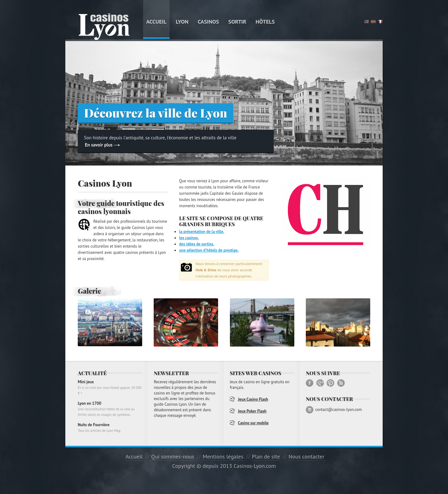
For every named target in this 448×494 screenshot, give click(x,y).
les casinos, (189, 238)
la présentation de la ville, (202, 232)
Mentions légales (223, 457)
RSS (341, 383)
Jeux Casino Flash (253, 399)
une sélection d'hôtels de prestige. (209, 250)
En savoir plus (99, 145)
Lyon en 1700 (110, 409)
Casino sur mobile (253, 423)
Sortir (237, 22)
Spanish (373, 22)
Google (320, 383)
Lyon (182, 22)
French (380, 22)
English (366, 22)
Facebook (310, 383)
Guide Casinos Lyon (104, 27)
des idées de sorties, (197, 244)
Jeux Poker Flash (252, 411)
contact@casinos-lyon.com (338, 410)
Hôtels (265, 22)
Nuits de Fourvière (110, 428)
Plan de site (266, 457)
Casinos (208, 22)
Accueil (156, 22)
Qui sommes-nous (173, 457)
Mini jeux (110, 388)
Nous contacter (306, 457)
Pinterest (330, 383)
